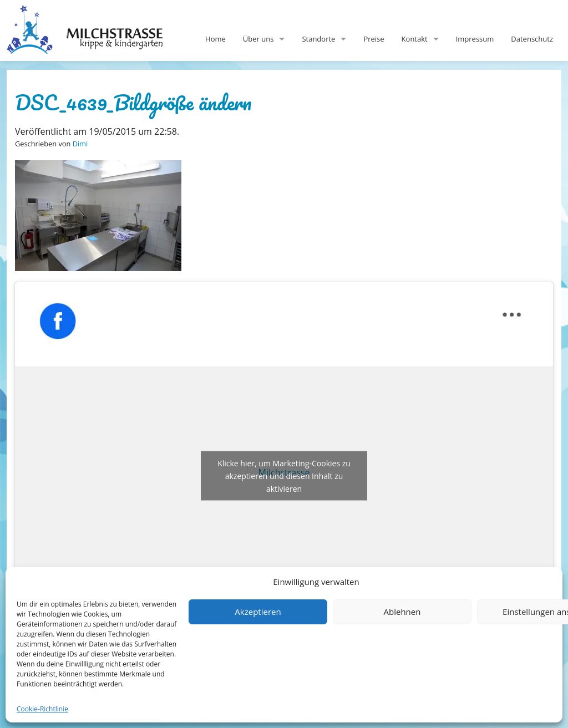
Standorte (318, 39)
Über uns (258, 39)
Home (215, 39)
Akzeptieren (258, 612)
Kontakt (415, 39)
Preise (374, 39)
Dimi (80, 144)
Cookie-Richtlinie (42, 709)
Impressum (475, 39)
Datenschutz (532, 39)
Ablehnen (402, 612)
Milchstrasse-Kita (94, 14)
